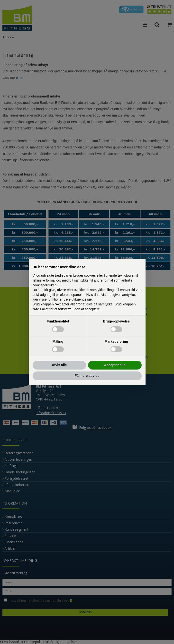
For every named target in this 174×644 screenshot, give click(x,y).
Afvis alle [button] (59, 365)
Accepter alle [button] (115, 365)
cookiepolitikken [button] (45, 285)
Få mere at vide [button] (87, 376)
